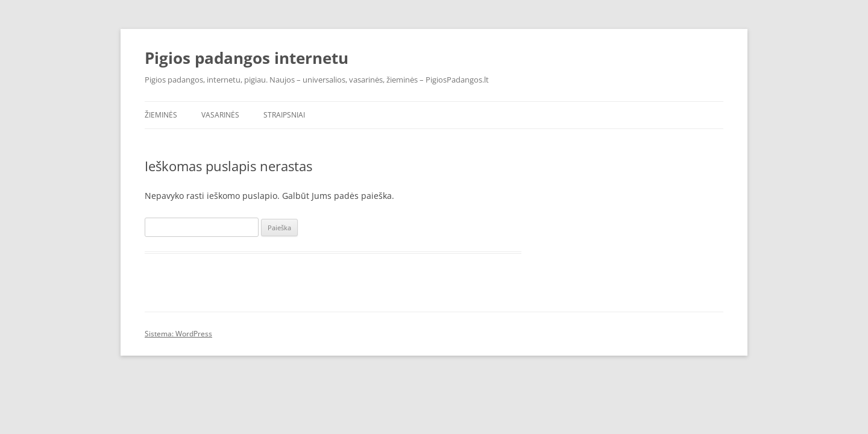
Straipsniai (284, 115)
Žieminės (161, 115)
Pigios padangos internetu (247, 58)
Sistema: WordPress (178, 334)
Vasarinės (220, 115)
